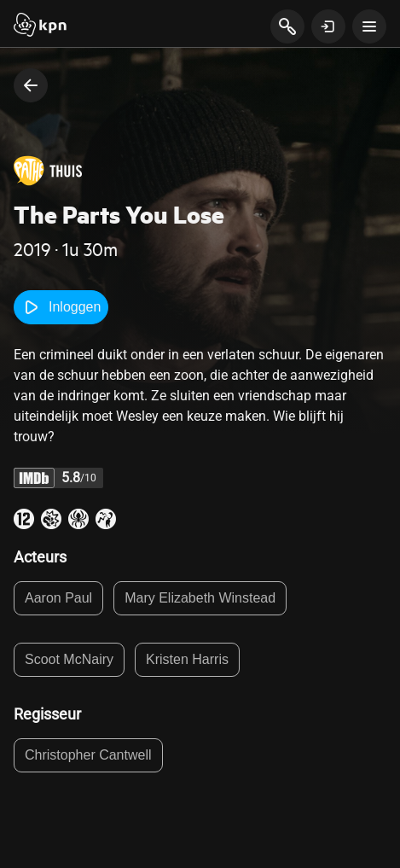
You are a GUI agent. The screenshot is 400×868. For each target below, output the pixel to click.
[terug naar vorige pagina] (31, 85)
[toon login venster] (328, 26)
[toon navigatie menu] (369, 26)
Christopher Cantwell (88, 755)
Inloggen (61, 307)
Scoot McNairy (69, 659)
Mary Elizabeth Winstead (200, 598)
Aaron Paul (58, 598)
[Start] (40, 26)
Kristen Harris (187, 659)
